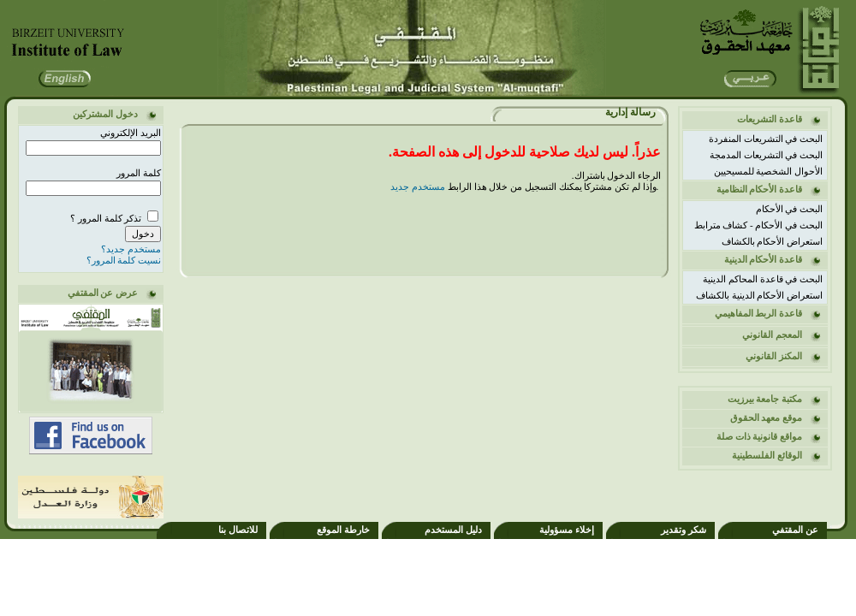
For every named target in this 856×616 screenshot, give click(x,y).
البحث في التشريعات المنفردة (766, 139)
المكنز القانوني (774, 356)
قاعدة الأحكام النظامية (760, 189)
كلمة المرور (139, 173)
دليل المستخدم (453, 530)
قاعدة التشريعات (770, 119)
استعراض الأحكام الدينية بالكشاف (759, 295)
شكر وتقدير (684, 530)
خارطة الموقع (343, 530)
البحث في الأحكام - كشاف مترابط (758, 225)
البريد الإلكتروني (131, 133)
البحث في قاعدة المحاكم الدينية (763, 279)
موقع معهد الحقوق (767, 418)
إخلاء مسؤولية (567, 530)
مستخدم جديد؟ (131, 249)
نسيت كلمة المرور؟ (124, 260)
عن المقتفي (795, 530)
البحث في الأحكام (790, 209)
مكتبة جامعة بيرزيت (765, 399)
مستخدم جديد (418, 187)
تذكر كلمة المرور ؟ (107, 218)
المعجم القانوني (772, 335)
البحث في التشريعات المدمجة (766, 155)
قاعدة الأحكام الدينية (764, 259)
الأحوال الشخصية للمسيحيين (769, 171)
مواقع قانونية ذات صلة (759, 436)
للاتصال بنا (238, 530)
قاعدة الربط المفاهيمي (759, 313)
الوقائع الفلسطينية (767, 455)
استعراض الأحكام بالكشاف (773, 241)
